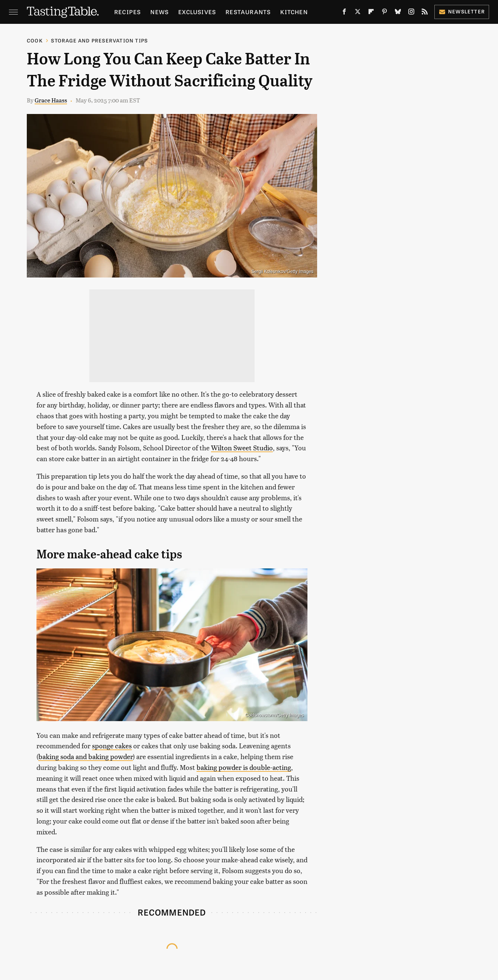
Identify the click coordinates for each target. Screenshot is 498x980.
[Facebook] (344, 13)
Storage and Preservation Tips (99, 40)
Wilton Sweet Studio (242, 448)
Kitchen (294, 12)
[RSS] (425, 13)
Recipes (127, 12)
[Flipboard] (371, 13)
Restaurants (248, 12)
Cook (35, 40)
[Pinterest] (384, 13)
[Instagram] (411, 13)
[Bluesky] (398, 13)
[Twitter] (358, 13)
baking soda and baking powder (86, 756)
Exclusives (197, 12)
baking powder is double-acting (244, 767)
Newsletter (462, 11)
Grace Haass (51, 100)
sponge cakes (112, 746)
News (159, 12)
